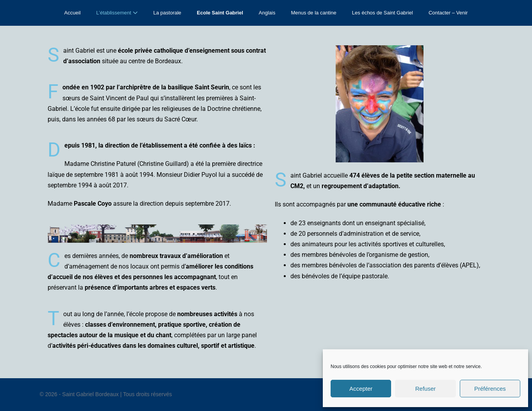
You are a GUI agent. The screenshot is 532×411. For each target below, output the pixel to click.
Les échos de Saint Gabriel (383, 13)
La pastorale (167, 13)
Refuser (426, 389)
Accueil (73, 13)
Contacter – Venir (448, 13)
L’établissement (117, 13)
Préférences (490, 389)
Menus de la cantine (313, 13)
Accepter (361, 389)
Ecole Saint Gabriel (220, 13)
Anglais (267, 13)
